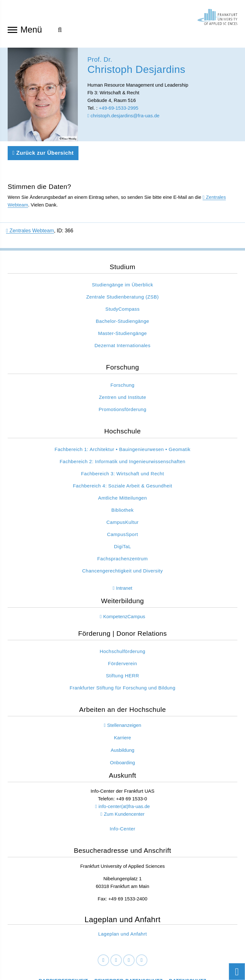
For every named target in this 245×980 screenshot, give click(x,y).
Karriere (122, 721)
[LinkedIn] (116, 944)
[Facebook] (103, 944)
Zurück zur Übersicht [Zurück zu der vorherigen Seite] (43, 136)
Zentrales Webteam (30, 214)
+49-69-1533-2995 (119, 110)
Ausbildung (122, 733)
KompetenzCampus (124, 600)
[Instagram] (129, 944)
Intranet (124, 571)
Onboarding (122, 746)
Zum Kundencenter (124, 797)
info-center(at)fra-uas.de (124, 790)
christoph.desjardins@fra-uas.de (123, 117)
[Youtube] (142, 944)
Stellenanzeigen (124, 708)
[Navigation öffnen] (12, 29)
